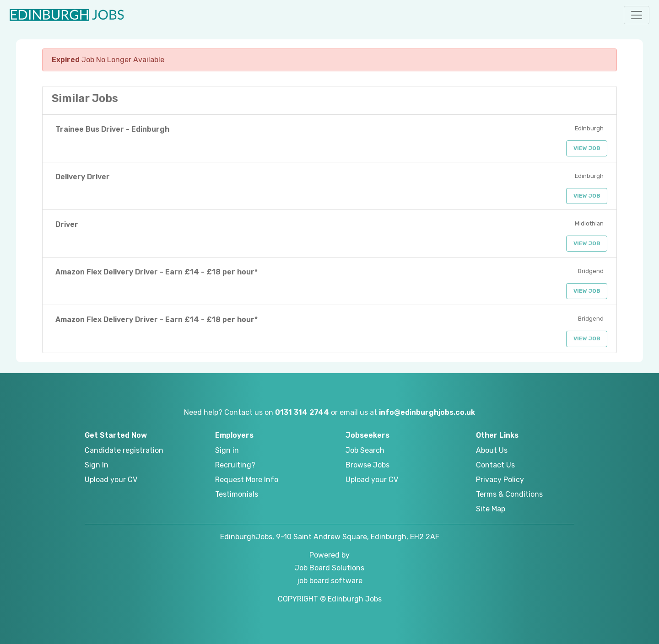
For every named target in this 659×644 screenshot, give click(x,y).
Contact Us (495, 465)
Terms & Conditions (509, 494)
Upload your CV (111, 480)
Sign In (97, 465)
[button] (637, 15)
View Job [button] (587, 148)
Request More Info (247, 480)
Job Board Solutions (329, 568)
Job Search (365, 450)
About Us (492, 450)
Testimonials (237, 494)
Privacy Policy (500, 480)
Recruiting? (235, 465)
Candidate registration (124, 450)
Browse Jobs (367, 465)
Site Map (491, 509)
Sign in (227, 450)
